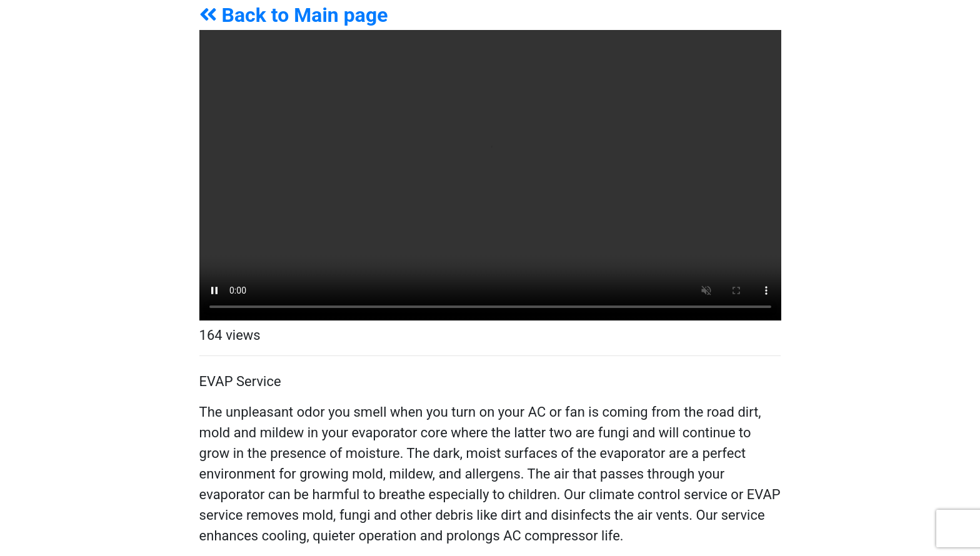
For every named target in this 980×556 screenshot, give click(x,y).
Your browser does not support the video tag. (490, 175)
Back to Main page (294, 15)
